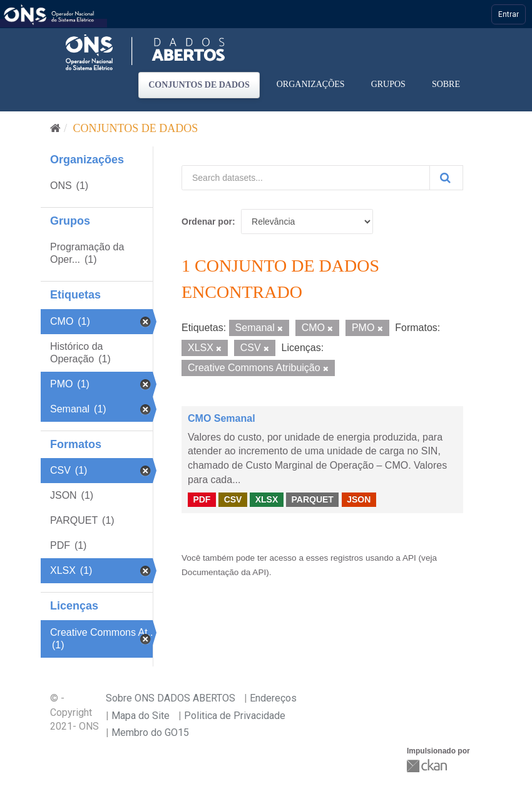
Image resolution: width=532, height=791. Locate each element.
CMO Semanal (222, 418)
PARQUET (312, 499)
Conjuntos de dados (199, 85)
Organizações (311, 84)
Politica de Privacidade (235, 716)
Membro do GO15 (150, 732)
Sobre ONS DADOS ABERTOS (171, 698)
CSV (233, 499)
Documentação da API (224, 572)
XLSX (267, 499)
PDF (202, 499)
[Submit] (446, 178)
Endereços (273, 698)
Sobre (446, 84)
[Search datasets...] (306, 178)
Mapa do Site (141, 716)
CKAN (428, 766)
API (409, 558)
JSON (359, 499)
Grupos (388, 84)
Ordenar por (207, 222)
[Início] (55, 128)
